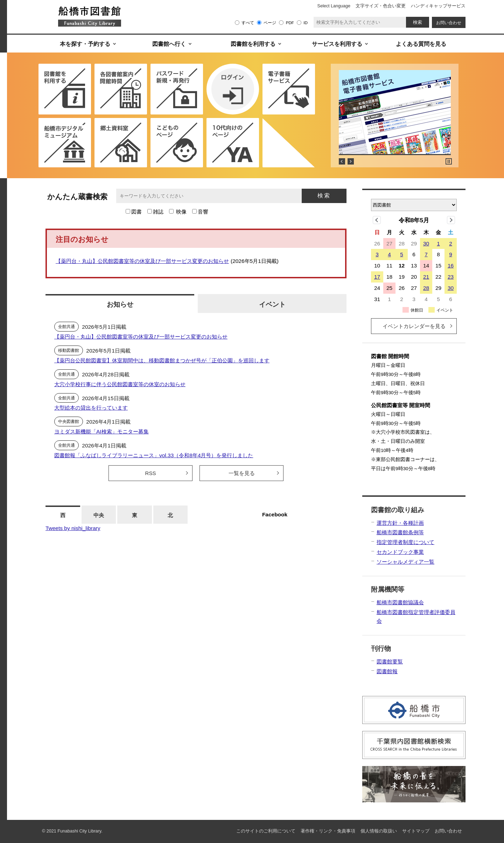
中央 (99, 515)
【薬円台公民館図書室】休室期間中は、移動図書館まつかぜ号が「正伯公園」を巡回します (162, 360)
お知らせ (120, 304)
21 (426, 277)
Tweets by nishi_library (73, 528)
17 (377, 277)
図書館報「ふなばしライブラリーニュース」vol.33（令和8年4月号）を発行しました (154, 455)
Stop (449, 161)
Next (351, 161)
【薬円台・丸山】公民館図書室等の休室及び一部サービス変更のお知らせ (142, 261)
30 (426, 243)
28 (426, 288)
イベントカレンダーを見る (414, 326)
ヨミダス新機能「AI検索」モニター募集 (101, 431)
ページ (270, 23)
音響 (203, 212)
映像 (181, 212)
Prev (342, 161)
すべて (248, 23)
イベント (272, 304)
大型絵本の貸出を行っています (91, 408)
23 (451, 277)
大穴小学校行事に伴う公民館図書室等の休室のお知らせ (120, 384)
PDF (290, 23)
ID (306, 23)
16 (451, 266)
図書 (136, 212)
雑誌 (158, 212)
